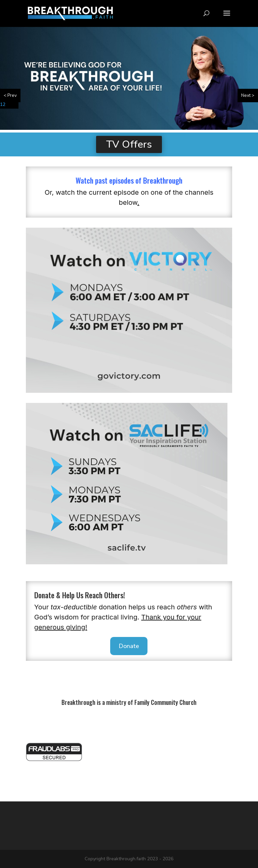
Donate (129, 646)
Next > (248, 96)
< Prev (10, 96)
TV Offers (129, 144)
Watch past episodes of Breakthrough (129, 180)
